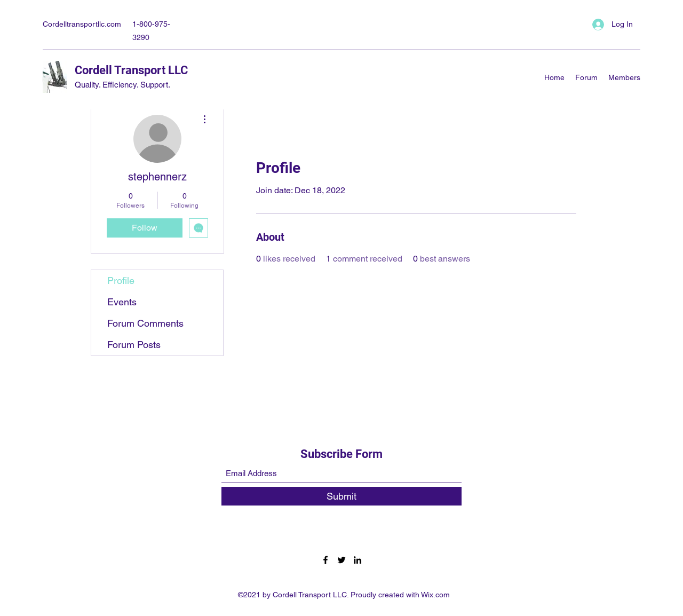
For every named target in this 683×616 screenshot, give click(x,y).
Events (122, 302)
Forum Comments (145, 323)
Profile (121, 281)
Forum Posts (134, 345)
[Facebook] (325, 560)
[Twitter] (341, 560)
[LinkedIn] (358, 560)
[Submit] (341, 496)
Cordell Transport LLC (131, 70)
